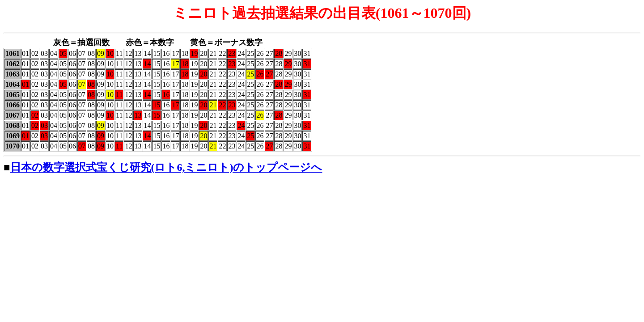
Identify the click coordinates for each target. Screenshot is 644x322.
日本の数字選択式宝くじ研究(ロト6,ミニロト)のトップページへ (166, 167)
